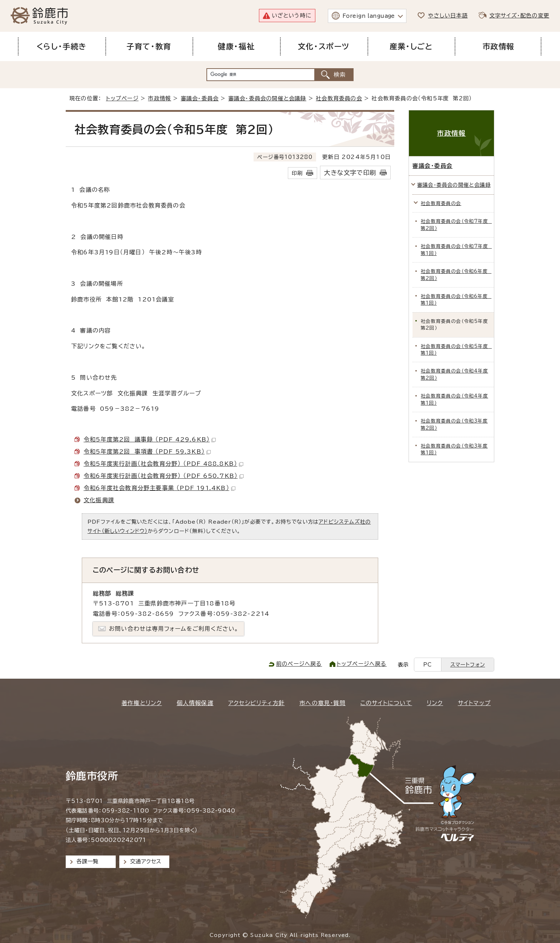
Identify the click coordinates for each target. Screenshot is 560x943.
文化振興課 (99, 500)
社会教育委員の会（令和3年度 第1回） (454, 449)
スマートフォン (468, 665)
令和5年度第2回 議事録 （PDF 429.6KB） (150, 439)
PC (427, 665)
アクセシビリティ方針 (256, 703)
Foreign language (369, 16)
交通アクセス (146, 861)
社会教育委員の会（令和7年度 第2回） (456, 225)
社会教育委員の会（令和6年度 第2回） (456, 275)
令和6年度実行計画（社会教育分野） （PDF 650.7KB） (164, 476)
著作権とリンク (142, 703)
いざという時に (292, 16)
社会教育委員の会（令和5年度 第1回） (456, 350)
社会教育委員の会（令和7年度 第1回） (456, 250)
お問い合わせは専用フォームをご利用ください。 (174, 629)
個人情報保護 (195, 703)
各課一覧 (87, 861)
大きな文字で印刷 (350, 173)
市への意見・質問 (322, 703)
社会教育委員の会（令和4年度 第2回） (454, 374)
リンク (435, 703)
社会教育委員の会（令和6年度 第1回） (456, 300)
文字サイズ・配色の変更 (519, 16)
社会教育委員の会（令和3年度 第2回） (454, 424)
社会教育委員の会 (339, 98)
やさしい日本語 (448, 16)
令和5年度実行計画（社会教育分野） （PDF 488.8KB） (163, 464)
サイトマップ (474, 703)
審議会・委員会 (200, 98)
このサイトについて (386, 703)
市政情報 (159, 98)
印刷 (297, 173)
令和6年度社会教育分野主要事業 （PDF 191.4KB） (159, 488)
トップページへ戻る (362, 664)
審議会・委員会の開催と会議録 (267, 98)
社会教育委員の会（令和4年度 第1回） (454, 399)
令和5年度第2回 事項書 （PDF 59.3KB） (147, 451)
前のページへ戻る (299, 664)
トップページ (122, 98)
